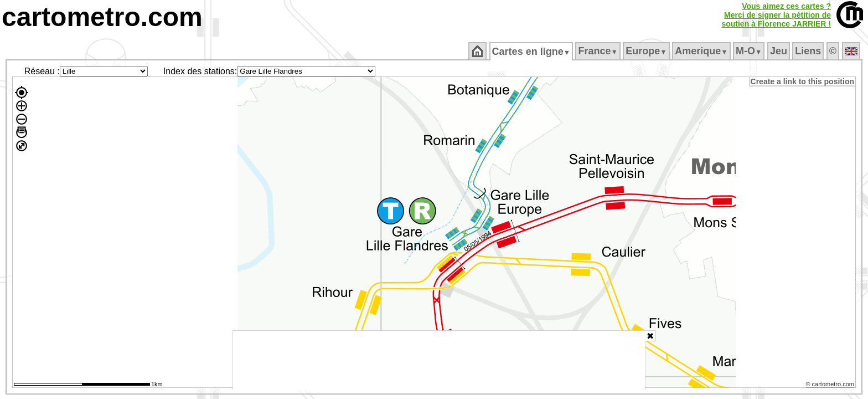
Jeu (779, 51)
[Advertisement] (439, 360)
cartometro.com (102, 17)
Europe (647, 51)
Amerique (702, 51)
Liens (809, 51)
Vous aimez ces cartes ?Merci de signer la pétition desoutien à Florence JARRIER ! (776, 15)
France (599, 51)
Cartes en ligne (532, 52)
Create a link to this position (803, 81)
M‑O (750, 51)
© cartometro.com (831, 386)
